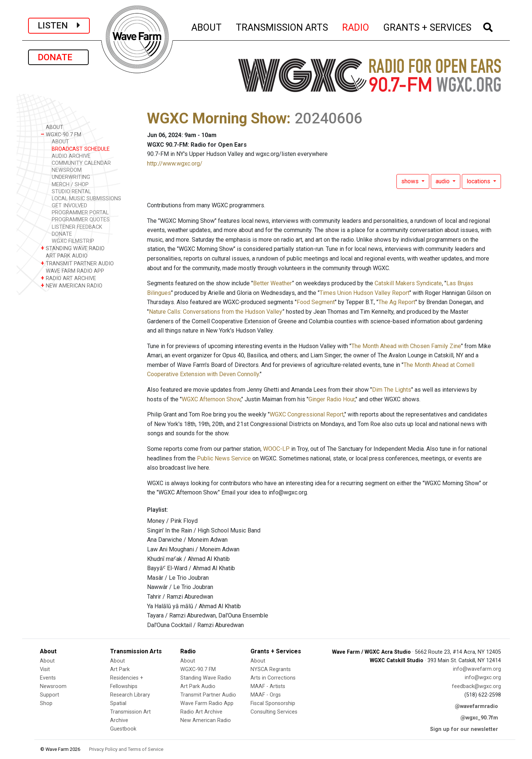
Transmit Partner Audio (208, 695)
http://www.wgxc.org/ (175, 164)
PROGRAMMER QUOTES (81, 220)
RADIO (356, 26)
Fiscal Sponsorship (273, 703)
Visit (45, 669)
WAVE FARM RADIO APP (72, 271)
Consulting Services (274, 712)
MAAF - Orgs (266, 695)
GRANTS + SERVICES (428, 26)
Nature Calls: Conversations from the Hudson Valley (216, 312)
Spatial (118, 703)
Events (48, 678)
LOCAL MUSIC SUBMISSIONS (86, 199)
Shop (46, 703)
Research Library (130, 695)
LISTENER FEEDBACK (77, 227)
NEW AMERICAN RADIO (71, 285)
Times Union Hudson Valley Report (364, 293)
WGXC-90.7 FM (61, 134)
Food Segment (316, 302)
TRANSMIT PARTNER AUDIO (77, 263)
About (47, 661)
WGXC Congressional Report (307, 414)
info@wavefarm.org (477, 669)
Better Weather (272, 283)
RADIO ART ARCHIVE (68, 278)
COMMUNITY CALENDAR (81, 163)
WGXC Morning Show (217, 118)
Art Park (120, 669)
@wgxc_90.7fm (479, 718)
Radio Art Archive (201, 712)
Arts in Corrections (273, 678)
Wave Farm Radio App (207, 703)
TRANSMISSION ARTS (282, 26)
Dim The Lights (392, 390)
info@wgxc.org (483, 678)
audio (443, 181)
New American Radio (206, 720)
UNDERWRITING (71, 177)
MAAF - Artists (268, 686)
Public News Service (224, 458)
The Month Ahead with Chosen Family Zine (406, 346)
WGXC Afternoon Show (211, 399)
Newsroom (53, 686)
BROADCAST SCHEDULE (81, 149)
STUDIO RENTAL (71, 192)
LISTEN (59, 25)
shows (411, 181)
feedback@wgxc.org (476, 686)
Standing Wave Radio (206, 678)
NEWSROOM (67, 170)
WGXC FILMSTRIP (73, 241)
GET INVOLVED (69, 206)
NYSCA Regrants (271, 669)
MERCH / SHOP (70, 185)
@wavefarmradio (476, 706)
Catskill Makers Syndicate (408, 283)
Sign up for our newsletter (464, 729)
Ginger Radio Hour (332, 399)
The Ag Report (397, 302)
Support (50, 695)
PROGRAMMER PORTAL (80, 213)
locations (479, 181)
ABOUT (207, 26)
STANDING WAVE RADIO (73, 248)
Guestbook (123, 729)
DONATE (58, 57)
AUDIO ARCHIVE (71, 156)
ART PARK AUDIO (64, 256)
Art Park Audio (198, 686)
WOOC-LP (276, 449)
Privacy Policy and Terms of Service (126, 749)
